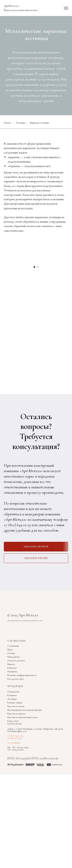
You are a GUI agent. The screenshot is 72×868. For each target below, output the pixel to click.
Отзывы (11, 698)
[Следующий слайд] (69, 284)
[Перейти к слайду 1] (34, 312)
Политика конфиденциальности (22, 720)
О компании (13, 691)
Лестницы (20, 123)
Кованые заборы (15, 748)
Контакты (12, 713)
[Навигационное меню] (66, 8)
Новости (11, 709)
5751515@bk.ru (14, 788)
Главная (7, 123)
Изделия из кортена (16, 759)
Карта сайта (13, 766)
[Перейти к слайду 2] (38, 312)
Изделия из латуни (16, 751)
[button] (36, 592)
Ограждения (13, 737)
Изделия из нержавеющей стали (22, 762)
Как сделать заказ (16, 724)
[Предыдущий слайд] (3, 284)
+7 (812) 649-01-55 (17, 570)
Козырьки (12, 740)
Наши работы (14, 702)
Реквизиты (12, 717)
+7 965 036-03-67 (15, 783)
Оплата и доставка (16, 706)
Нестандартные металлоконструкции (24, 755)
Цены (10, 695)
